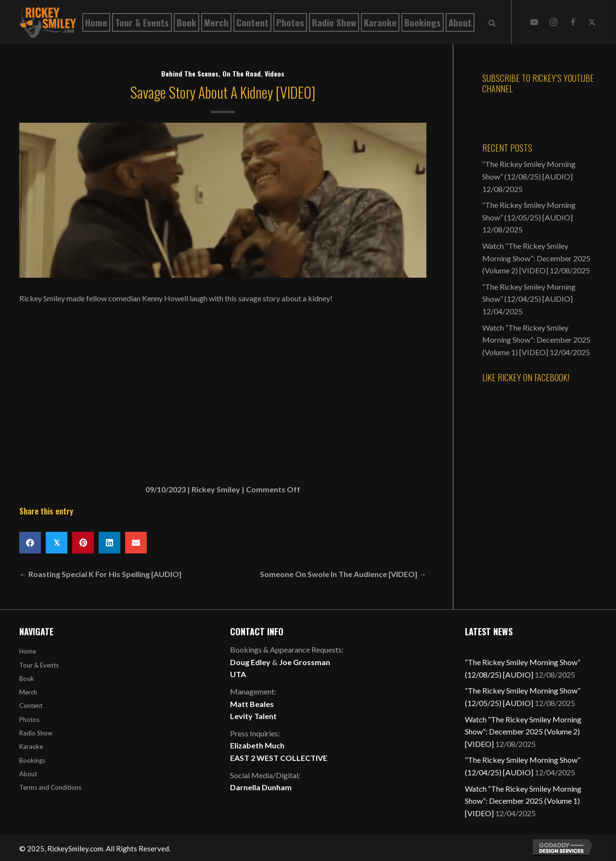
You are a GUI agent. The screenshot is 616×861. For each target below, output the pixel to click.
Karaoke (31, 746)
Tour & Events (39, 665)
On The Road (242, 73)
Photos (29, 720)
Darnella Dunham (261, 787)
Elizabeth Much (257, 745)
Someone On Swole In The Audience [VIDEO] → (343, 574)
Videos (275, 73)
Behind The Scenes (190, 73)
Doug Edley (250, 662)
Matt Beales (252, 704)
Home (28, 651)
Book (27, 679)
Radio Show (36, 733)
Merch (28, 692)
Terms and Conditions (50, 787)
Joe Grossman (305, 662)
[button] (534, 22)
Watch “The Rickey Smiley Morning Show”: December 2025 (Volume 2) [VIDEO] (536, 258)
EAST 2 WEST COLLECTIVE (279, 758)
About (28, 774)
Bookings (32, 760)
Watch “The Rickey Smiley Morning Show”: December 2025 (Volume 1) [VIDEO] (536, 340)
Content (31, 706)
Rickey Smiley (216, 489)
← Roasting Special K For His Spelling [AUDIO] (100, 574)
